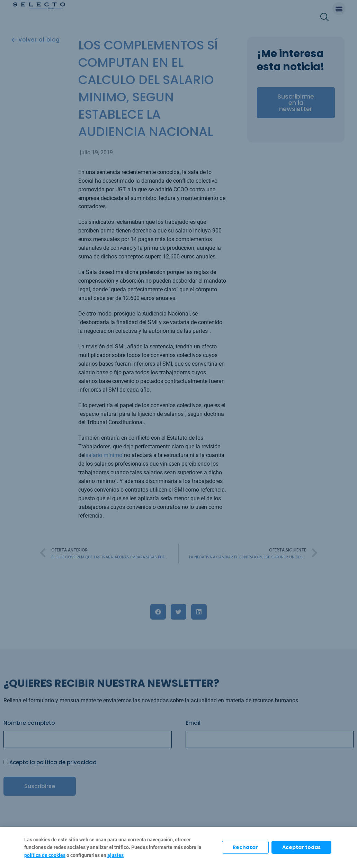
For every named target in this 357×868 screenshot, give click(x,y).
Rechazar (245, 847)
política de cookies (45, 855)
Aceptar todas (301, 847)
